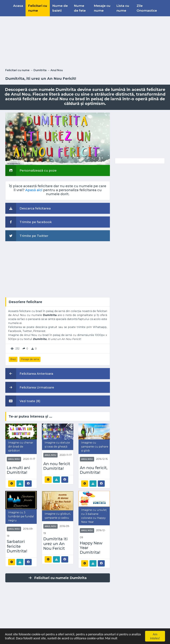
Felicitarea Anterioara (29, 374)
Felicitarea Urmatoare (30, 387)
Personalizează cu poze (31, 170)
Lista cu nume (123, 8)
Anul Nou (57, 70)
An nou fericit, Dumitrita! (94, 470)
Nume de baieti (60, 8)
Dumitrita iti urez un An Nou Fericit (55, 544)
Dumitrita (40, 70)
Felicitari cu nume (38, 8)
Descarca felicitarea (28, 208)
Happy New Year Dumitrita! (91, 548)
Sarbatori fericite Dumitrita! (17, 546)
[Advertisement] (85, 42)
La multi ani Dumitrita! (18, 470)
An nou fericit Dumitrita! (57, 466)
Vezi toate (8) (23, 401)
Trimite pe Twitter (27, 236)
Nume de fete (80, 8)
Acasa (18, 6)
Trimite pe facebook (29, 222)
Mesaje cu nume (102, 8)
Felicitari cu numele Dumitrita (58, 578)
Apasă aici (34, 190)
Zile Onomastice (147, 8)
